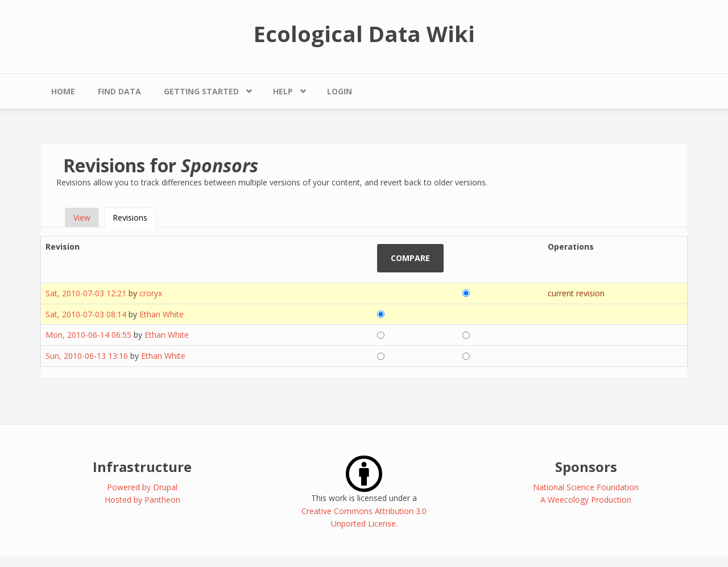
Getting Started (201, 91)
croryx (151, 293)
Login (340, 91)
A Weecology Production (586, 500)
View (82, 218)
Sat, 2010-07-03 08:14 (86, 314)
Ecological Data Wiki (364, 34)
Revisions (134, 218)
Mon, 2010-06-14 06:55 (88, 335)
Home (63, 91)
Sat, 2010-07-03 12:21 (86, 293)
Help (283, 91)
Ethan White (162, 314)
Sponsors (586, 467)
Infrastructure (142, 467)
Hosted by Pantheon (142, 500)
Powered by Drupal (142, 487)
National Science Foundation (586, 487)
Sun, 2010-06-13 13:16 (87, 356)
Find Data (119, 91)
